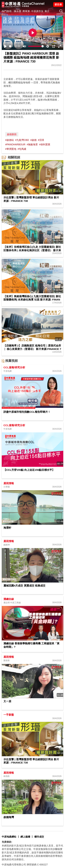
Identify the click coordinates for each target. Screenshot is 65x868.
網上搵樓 (25, 837)
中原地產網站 (9, 837)
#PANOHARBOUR (15, 144)
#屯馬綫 (22, 149)
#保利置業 (45, 144)
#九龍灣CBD (22, 140)
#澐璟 (41, 140)
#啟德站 (10, 140)
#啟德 (33, 140)
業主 (47, 11)
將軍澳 (26, 11)
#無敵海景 (32, 144)
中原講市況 (37, 11)
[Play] (5, 46)
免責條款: (7, 842)
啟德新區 (12, 134)
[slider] (11, 46)
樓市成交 (39, 837)
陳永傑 (18, 11)
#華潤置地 (11, 149)
